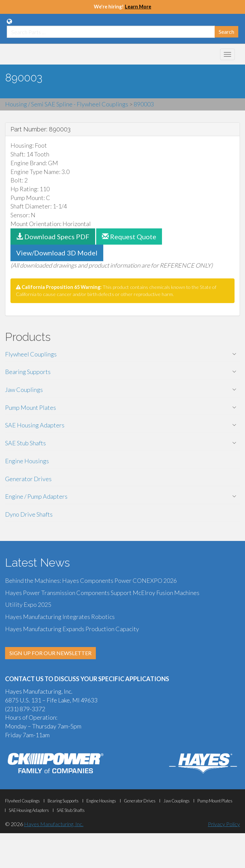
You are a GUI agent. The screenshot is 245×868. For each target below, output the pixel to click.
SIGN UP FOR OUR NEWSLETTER (50, 653)
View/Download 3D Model (57, 253)
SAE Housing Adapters (35, 425)
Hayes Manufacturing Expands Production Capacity (72, 629)
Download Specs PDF (53, 237)
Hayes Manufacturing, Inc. (54, 824)
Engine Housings (27, 461)
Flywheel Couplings (31, 354)
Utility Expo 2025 (28, 604)
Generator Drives (28, 479)
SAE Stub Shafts (25, 443)
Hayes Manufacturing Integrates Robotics (60, 617)
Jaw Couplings (24, 390)
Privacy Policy (224, 824)
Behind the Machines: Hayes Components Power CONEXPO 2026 (91, 580)
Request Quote (129, 237)
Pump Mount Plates (31, 407)
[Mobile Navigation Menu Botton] (227, 54)
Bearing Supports (28, 372)
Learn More (138, 7)
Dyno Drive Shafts (29, 514)
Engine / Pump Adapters (36, 496)
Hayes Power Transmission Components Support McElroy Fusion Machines (102, 593)
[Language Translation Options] (9, 21)
